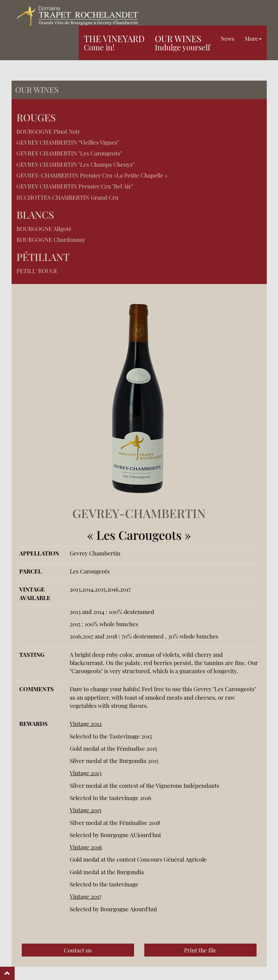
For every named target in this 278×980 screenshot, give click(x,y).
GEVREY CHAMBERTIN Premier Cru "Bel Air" (75, 186)
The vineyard (114, 43)
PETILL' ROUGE (37, 271)
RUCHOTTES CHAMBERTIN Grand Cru (68, 197)
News (227, 38)
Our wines (183, 43)
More (253, 38)
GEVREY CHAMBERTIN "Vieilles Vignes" (68, 142)
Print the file (200, 950)
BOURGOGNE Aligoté (44, 229)
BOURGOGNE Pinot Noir (48, 131)
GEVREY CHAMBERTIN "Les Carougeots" (69, 153)
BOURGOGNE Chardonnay (51, 239)
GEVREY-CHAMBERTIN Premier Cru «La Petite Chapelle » (92, 175)
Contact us (78, 950)
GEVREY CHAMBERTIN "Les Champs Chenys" (76, 164)
